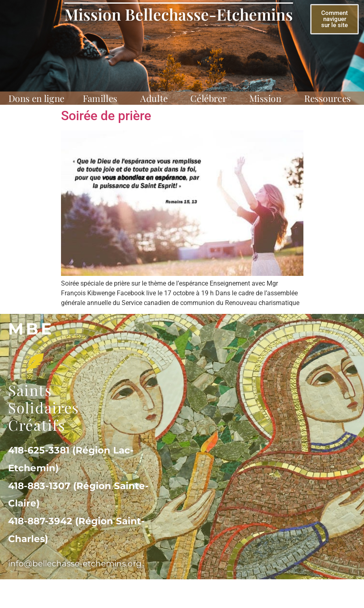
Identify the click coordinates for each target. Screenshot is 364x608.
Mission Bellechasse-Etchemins (179, 14)
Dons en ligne (36, 99)
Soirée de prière (106, 116)
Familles (102, 99)
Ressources (330, 99)
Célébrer (211, 99)
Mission (267, 99)
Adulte (156, 99)
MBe (31, 329)
